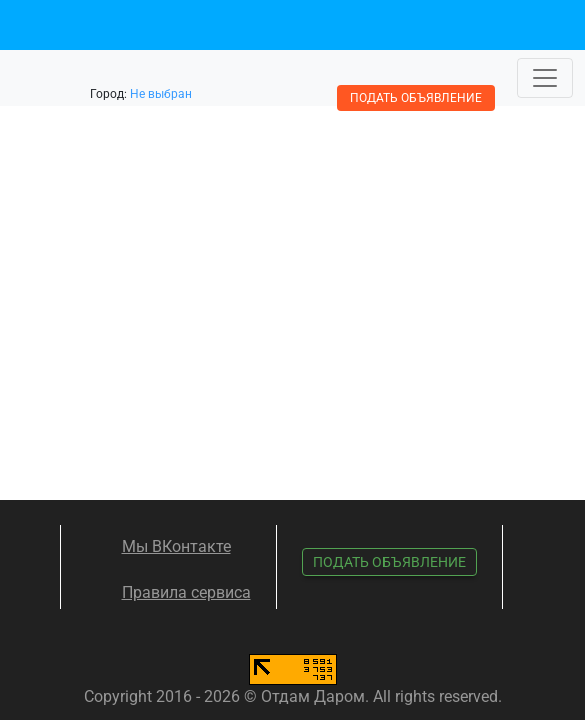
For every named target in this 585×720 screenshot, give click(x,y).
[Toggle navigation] (545, 78)
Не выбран (161, 94)
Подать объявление (416, 98)
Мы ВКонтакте (176, 546)
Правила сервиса (186, 592)
